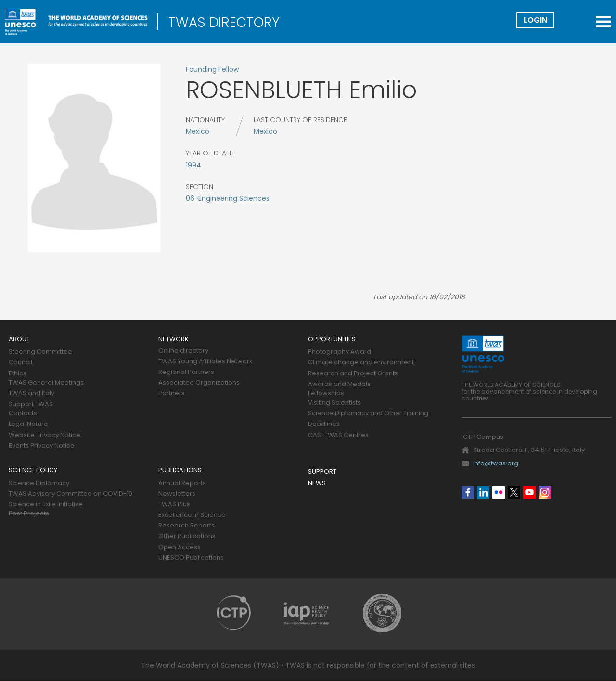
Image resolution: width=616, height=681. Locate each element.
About (19, 340)
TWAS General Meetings (46, 383)
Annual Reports (182, 483)
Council (20, 363)
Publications (180, 470)
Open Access (180, 547)
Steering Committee (40, 352)
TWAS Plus (174, 505)
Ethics (18, 374)
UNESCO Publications (191, 558)
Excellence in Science (192, 515)
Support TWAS (31, 405)
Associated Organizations (199, 383)
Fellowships (326, 393)
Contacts (23, 414)
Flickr (499, 492)
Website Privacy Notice (45, 435)
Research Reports (186, 526)
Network (173, 340)
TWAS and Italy (32, 393)
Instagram (545, 492)
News (317, 483)
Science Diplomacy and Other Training (368, 414)
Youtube (529, 492)
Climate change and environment (361, 363)
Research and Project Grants (353, 374)
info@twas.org (496, 463)
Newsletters (177, 494)
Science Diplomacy (39, 483)
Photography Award (340, 352)
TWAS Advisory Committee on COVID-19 (71, 494)
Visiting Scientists (334, 403)
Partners (172, 393)
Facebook (468, 492)
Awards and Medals (339, 384)
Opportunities (332, 340)
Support (322, 472)
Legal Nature (28, 424)
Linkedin (483, 492)
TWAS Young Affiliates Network (205, 362)
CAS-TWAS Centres (338, 435)
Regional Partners (186, 372)
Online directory (183, 351)
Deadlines (324, 424)
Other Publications (187, 536)
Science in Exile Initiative (46, 505)
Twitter (514, 492)
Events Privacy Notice (42, 446)
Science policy (33, 470)
